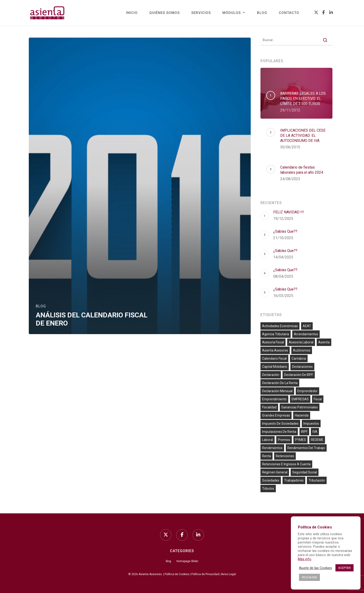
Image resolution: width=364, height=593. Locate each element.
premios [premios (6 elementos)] (284, 440)
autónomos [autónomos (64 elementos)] (302, 350)
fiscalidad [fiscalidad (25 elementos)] (269, 407)
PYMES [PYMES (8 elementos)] (301, 440)
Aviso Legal (228, 574)
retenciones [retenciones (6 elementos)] (285, 456)
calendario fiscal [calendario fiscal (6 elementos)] (274, 358)
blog (41, 306)
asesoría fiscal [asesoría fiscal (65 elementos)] (273, 342)
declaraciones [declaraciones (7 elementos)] (302, 367)
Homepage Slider (187, 561)
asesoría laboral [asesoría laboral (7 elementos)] (301, 342)
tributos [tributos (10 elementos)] (268, 489)
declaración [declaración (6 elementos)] (271, 375)
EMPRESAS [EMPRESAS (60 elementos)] (300, 399)
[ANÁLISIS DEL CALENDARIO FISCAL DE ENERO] (140, 186)
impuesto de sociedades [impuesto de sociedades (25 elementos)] (280, 424)
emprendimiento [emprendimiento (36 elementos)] (274, 399)
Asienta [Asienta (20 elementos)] (324, 342)
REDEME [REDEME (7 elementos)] (317, 440)
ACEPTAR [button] (344, 568)
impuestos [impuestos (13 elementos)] (311, 424)
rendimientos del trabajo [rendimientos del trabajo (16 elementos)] (306, 448)
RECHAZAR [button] (309, 577)
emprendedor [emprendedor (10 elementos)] (307, 391)
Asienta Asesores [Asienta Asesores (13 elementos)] (275, 350)
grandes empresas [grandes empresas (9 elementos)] (276, 415)
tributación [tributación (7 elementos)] (317, 480)
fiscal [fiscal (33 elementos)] (318, 399)
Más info (305, 559)
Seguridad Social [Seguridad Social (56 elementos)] (305, 472)
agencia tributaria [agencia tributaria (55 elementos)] (276, 334)
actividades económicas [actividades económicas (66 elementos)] (280, 326)
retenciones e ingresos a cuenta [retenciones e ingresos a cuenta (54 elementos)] (286, 464)
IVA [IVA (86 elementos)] (315, 432)
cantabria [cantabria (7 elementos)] (299, 358)
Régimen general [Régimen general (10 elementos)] (275, 472)
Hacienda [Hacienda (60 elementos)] (302, 415)
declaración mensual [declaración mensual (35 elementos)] (277, 391)
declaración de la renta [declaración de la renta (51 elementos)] (280, 383)
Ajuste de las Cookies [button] (315, 568)
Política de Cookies (177, 574)
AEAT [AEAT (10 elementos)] (307, 326)
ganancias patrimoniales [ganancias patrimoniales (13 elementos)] (300, 407)
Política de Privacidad (205, 574)
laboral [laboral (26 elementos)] (268, 440)
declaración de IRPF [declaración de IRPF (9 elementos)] (299, 375)
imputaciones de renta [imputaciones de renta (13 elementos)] (279, 432)
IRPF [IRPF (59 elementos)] (304, 432)
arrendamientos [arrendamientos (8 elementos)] (306, 334)
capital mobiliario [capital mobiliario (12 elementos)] (275, 367)
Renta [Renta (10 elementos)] (266, 456)
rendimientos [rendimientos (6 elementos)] (272, 448)
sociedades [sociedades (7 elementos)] (271, 480)
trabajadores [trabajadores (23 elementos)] (294, 480)
